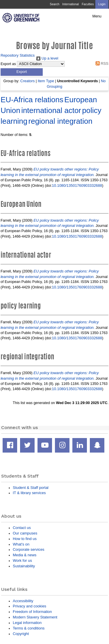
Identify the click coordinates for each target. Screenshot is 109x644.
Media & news (25, 555)
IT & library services (29, 493)
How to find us (25, 539)
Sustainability (24, 566)
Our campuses (25, 533)
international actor (51, 110)
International (70, 4)
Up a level (47, 58)
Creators (28, 81)
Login (102, 4)
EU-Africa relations (32, 100)
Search (54, 4)
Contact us (22, 528)
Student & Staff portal (31, 488)
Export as (8, 64)
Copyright (21, 634)
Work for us (22, 560)
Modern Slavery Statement (35, 617)
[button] (22, 72)
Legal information (27, 623)
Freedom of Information (32, 612)
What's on (21, 544)
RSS (101, 63)
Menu (97, 16)
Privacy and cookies (30, 606)
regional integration (60, 121)
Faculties (88, 4)
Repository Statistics (18, 55)
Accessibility (23, 601)
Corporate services (29, 549)
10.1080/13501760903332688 (77, 185)
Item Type (46, 81)
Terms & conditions (29, 628)
